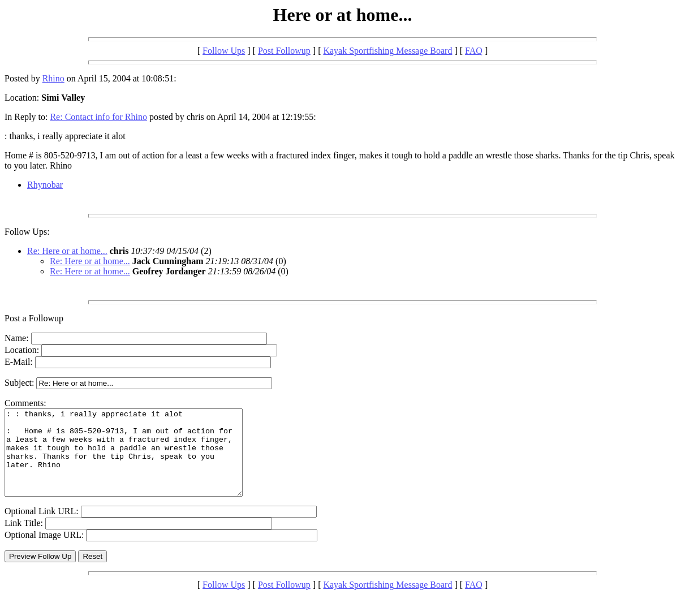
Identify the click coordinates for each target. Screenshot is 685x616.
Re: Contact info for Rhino (98, 117)
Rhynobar (45, 185)
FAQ (474, 51)
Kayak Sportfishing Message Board (387, 51)
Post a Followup (34, 318)
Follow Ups (224, 51)
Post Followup (284, 51)
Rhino (53, 78)
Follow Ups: (27, 232)
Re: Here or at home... (67, 251)
